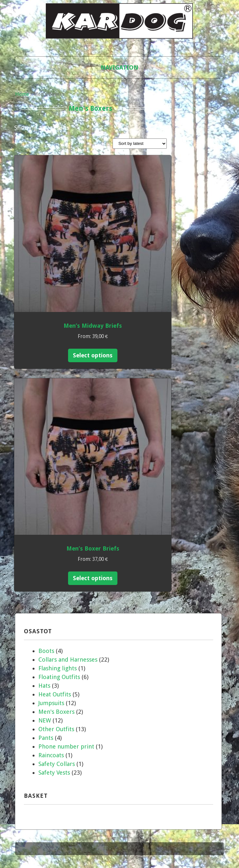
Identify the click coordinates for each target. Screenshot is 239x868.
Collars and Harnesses (68, 660)
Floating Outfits (59, 677)
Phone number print (66, 746)
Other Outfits (56, 729)
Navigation (119, 67)
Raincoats (51, 755)
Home (22, 94)
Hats (44, 686)
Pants (46, 738)
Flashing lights (58, 668)
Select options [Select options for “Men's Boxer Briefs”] (93, 578)
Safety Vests (54, 773)
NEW (45, 720)
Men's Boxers (56, 712)
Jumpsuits (51, 703)
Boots (46, 651)
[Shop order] (140, 144)
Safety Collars (57, 764)
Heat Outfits (55, 694)
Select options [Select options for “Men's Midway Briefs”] (93, 355)
